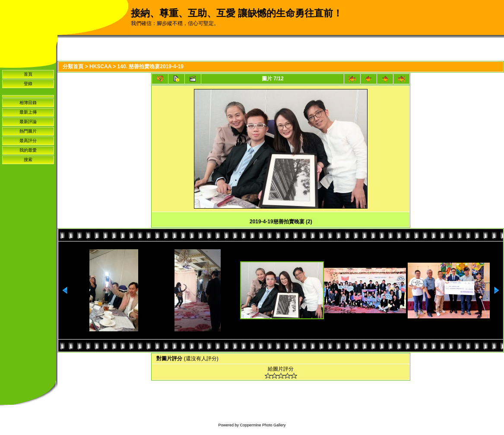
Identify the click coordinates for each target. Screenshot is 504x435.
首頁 (28, 74)
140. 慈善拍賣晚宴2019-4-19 (151, 67)
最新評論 (28, 122)
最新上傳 (28, 112)
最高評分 (28, 141)
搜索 (28, 160)
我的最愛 (28, 150)
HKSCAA (100, 67)
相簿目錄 (28, 103)
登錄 (28, 84)
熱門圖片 (28, 131)
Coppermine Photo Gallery (263, 425)
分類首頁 (73, 67)
